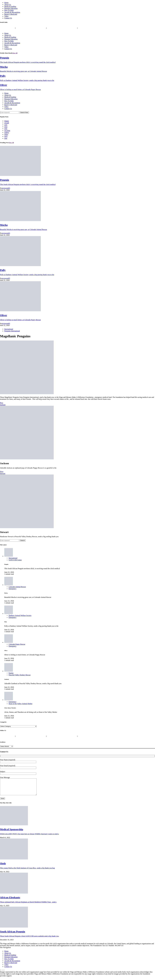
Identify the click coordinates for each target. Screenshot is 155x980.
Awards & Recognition (12, 12)
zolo (6, 125)
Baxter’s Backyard (11, 14)
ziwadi (7, 123)
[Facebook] (0, 973)
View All (15, 53)
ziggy (6, 134)
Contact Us (8, 18)
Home (6, 3)
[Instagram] (77, 30)
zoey (6, 136)
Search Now (24, 112)
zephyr (7, 133)
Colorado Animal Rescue (17, 587)
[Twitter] (46, 30)
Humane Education (11, 8)
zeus (6, 127)
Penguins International (12, 331)
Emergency (13, 589)
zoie (6, 138)
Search (23, 540)
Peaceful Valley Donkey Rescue (20, 675)
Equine (11, 673)
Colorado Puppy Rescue (17, 644)
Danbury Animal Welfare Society (20, 615)
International (9, 329)
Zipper (7, 121)
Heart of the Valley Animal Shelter (20, 704)
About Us (8, 5)
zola (6, 129)
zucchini (7, 131)
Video (6, 16)
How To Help (9, 10)
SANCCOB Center (15, 560)
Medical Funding (10, 6)
